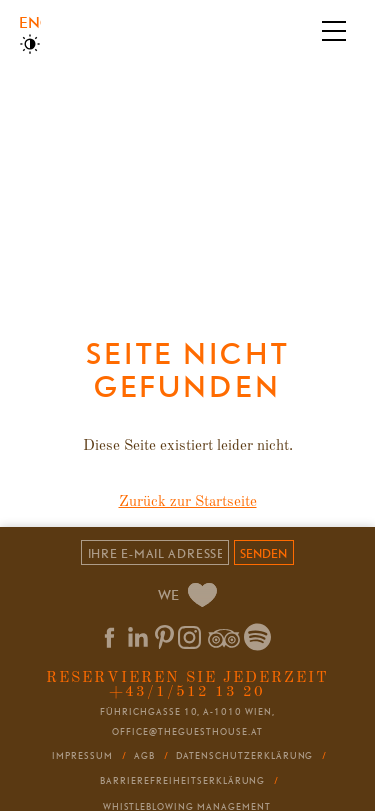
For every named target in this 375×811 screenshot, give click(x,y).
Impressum (82, 756)
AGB (144, 756)
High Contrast (30, 44)
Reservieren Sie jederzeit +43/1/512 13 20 (187, 684)
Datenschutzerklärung (244, 756)
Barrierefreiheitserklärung (182, 781)
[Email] (154, 552)
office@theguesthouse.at (187, 731)
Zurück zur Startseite (188, 502)
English (29, 22)
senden (263, 553)
